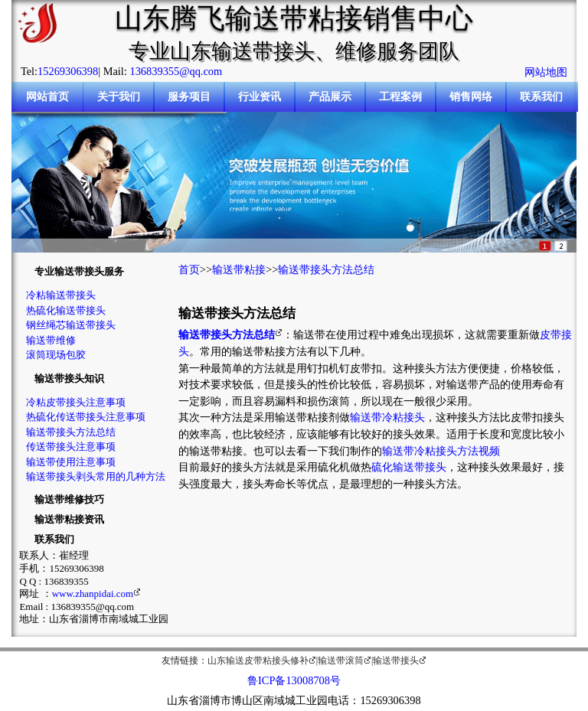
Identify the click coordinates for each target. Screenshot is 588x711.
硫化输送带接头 (409, 467)
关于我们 (119, 96)
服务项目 (189, 96)
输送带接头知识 (69, 378)
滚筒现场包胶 (56, 355)
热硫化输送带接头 (66, 310)
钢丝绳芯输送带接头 (71, 325)
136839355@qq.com (176, 71)
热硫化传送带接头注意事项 (86, 417)
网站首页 (47, 96)
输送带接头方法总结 (71, 432)
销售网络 (471, 96)
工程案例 (400, 96)
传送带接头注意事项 (71, 447)
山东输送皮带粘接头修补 (258, 660)
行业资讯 (260, 96)
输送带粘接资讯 (69, 519)
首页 (189, 269)
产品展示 (330, 96)
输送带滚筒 (341, 660)
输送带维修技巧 (69, 499)
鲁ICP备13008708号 (294, 680)
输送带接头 (396, 660)
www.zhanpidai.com (93, 594)
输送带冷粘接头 (387, 417)
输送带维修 (51, 340)
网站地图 (546, 72)
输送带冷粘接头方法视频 (441, 451)
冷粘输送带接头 (61, 295)
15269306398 (68, 71)
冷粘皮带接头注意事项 (76, 402)
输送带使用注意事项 (71, 462)
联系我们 (541, 96)
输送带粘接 (239, 269)
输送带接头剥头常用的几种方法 (96, 476)
